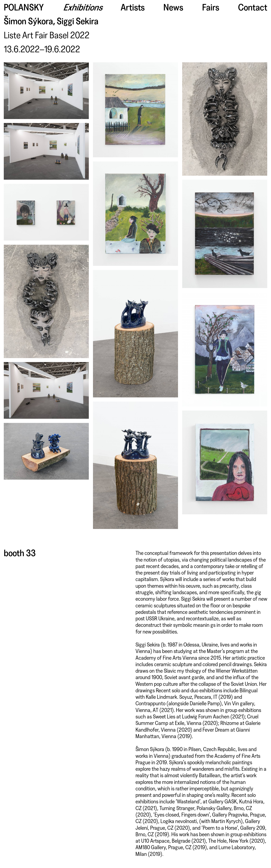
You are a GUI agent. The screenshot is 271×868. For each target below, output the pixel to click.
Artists (133, 7)
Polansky (24, 7)
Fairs (211, 7)
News (173, 7)
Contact (253, 7)
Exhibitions (84, 7)
